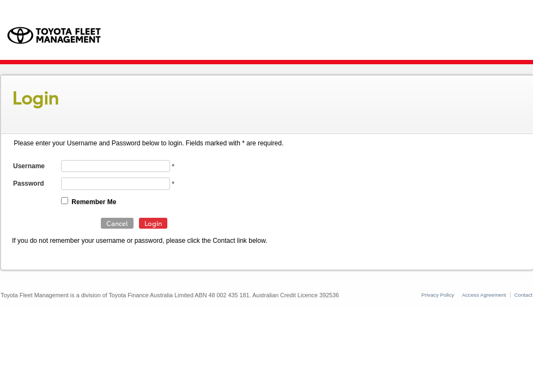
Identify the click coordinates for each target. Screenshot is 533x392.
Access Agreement (484, 295)
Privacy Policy (438, 295)
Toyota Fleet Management (58, 37)
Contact (524, 295)
